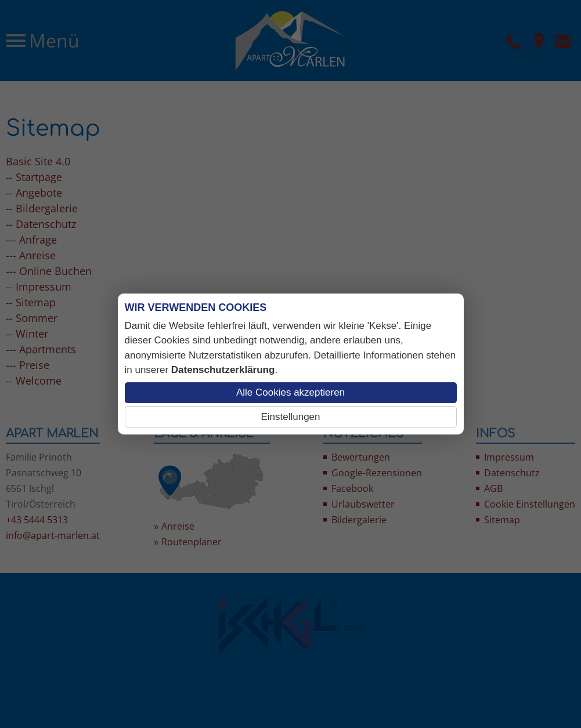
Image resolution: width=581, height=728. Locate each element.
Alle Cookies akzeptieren (290, 392)
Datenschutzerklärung (223, 370)
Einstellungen (290, 417)
